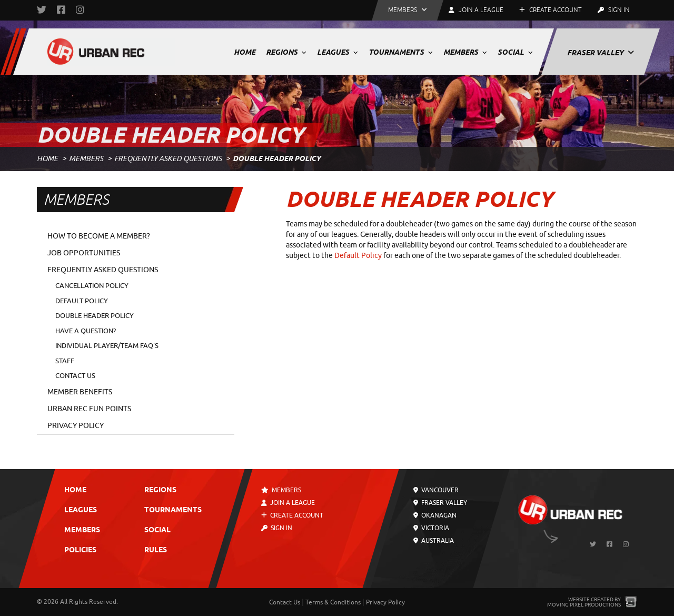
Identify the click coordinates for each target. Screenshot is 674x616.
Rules (156, 550)
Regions (286, 52)
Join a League (288, 503)
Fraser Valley (601, 53)
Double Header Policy (95, 316)
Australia (434, 541)
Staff (65, 361)
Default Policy (82, 301)
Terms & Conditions (333, 602)
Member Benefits (80, 392)
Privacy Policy (76, 426)
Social (515, 52)
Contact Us (75, 376)
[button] (408, 10)
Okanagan (435, 515)
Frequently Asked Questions (168, 159)
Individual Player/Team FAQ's (107, 346)
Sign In (614, 10)
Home (245, 52)
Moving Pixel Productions (584, 605)
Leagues (338, 52)
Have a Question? (86, 331)
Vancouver (436, 490)
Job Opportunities (84, 253)
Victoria (431, 528)
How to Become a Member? (99, 236)
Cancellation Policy (92, 286)
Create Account (551, 10)
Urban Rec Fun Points (89, 409)
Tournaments (401, 52)
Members (465, 52)
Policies (80, 550)
